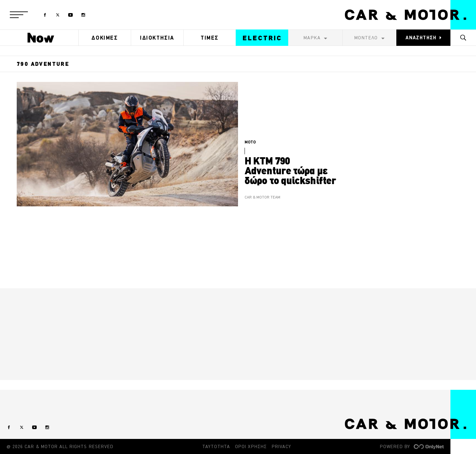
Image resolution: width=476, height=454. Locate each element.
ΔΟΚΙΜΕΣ (105, 38)
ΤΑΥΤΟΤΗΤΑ (216, 446)
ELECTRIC (262, 38)
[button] (19, 15)
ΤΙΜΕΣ (210, 38)
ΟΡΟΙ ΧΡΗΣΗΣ (251, 446)
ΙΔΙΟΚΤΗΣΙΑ (157, 38)
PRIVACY (281, 446)
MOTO (250, 142)
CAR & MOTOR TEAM (262, 197)
